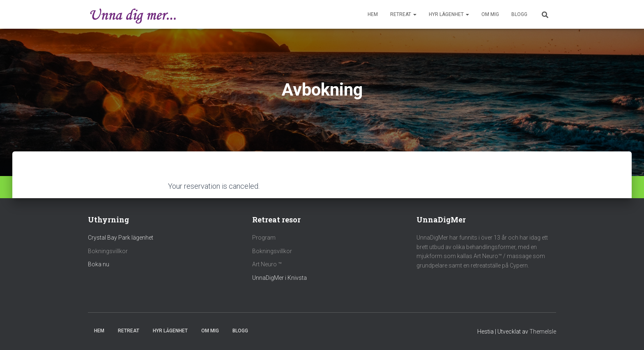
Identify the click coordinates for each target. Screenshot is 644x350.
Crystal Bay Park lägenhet (121, 238)
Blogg (519, 14)
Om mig (490, 14)
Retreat (403, 14)
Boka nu (99, 264)
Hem (373, 14)
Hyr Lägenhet (449, 14)
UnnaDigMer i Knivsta (279, 278)
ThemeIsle (543, 332)
